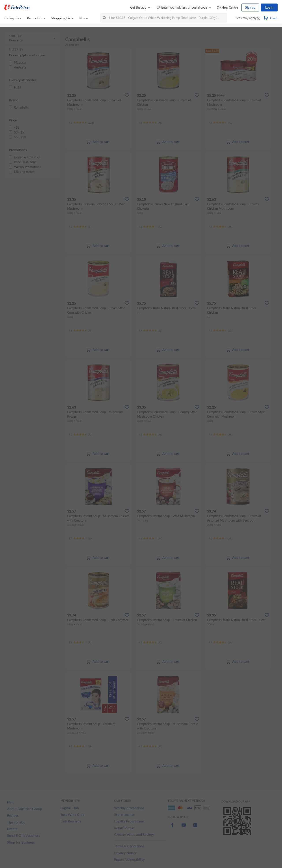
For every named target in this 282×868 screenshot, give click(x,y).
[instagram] (195, 828)
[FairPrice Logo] (17, 7)
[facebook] (172, 828)
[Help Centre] (227, 8)
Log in (269, 7)
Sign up (250, 7)
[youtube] (184, 828)
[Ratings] (81, 123)
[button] (259, 19)
